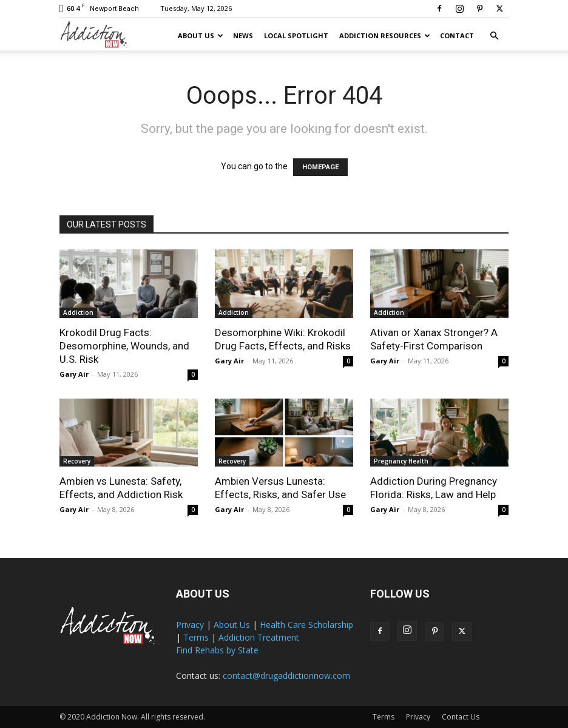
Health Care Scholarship (306, 625)
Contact (457, 35)
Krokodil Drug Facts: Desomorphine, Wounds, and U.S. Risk (124, 346)
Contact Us (461, 717)
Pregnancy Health (401, 461)
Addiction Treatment (259, 637)
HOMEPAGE (320, 167)
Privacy (190, 625)
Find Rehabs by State (217, 650)
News (243, 35)
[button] (494, 36)
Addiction (78, 312)
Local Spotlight (296, 35)
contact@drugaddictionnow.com (286, 676)
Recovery (77, 461)
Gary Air (74, 374)
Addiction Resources (385, 35)
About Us (201, 35)
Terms (196, 637)
